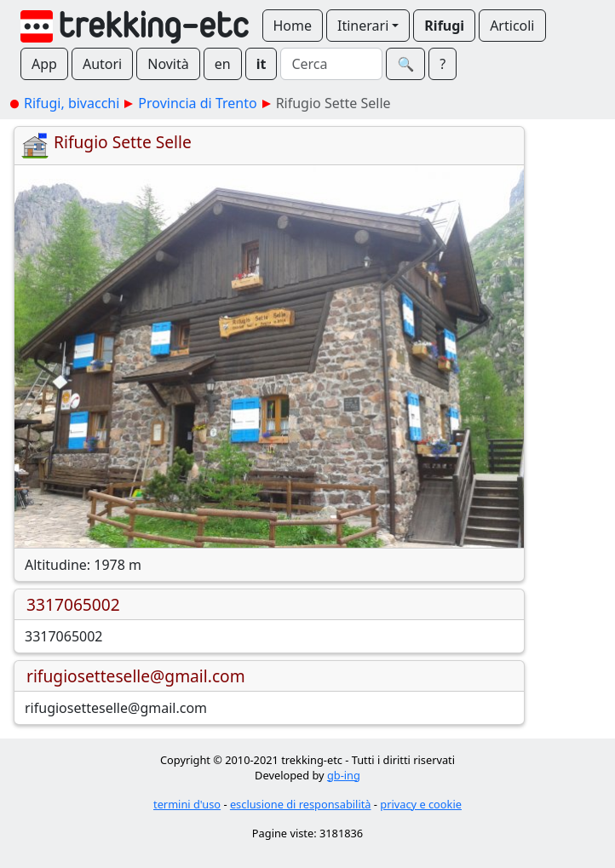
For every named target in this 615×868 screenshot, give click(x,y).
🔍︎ (405, 64)
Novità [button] (168, 64)
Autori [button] (102, 64)
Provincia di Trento (197, 103)
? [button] (443, 64)
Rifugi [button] (444, 26)
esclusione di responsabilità (301, 804)
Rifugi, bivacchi (72, 103)
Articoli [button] (512, 26)
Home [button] (293, 26)
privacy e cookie (421, 804)
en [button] (223, 64)
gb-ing (344, 775)
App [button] (44, 64)
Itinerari (363, 26)
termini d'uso (187, 804)
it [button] (262, 64)
